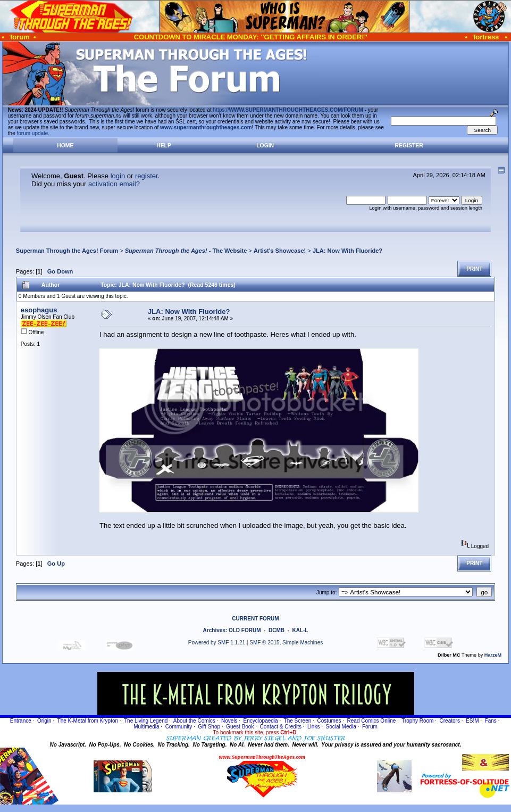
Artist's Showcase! (280, 251)
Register (409, 146)
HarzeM (493, 655)
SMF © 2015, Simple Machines (286, 643)
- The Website (186, 251)
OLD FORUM (245, 630)
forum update (33, 133)
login (118, 176)
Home (65, 146)
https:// (288, 110)
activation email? (114, 184)
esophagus (39, 310)
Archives (214, 630)
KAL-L (300, 630)
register (146, 176)
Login (265, 146)
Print (474, 269)
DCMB (277, 630)
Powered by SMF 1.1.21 (217, 643)
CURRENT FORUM (255, 619)
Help (164, 146)
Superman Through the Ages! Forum (67, 251)
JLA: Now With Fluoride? (347, 251)
